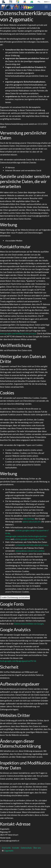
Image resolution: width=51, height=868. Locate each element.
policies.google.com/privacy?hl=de (29, 539)
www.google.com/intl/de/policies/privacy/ (18, 333)
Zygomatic (9, 851)
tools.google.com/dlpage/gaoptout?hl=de (18, 661)
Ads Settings (29, 519)
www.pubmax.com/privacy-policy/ (30, 551)
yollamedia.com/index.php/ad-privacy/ (32, 545)
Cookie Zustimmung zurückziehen (15, 597)
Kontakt (16, 848)
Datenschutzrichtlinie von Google (29, 624)
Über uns (37, 848)
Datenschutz (26, 848)
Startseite (6, 848)
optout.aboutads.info (32, 522)
